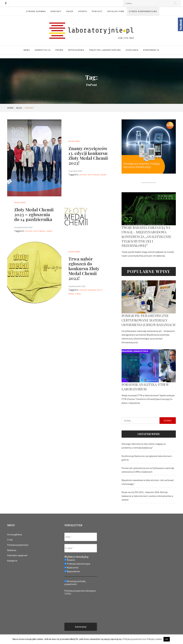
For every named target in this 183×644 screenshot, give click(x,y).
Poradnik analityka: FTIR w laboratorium (145, 387)
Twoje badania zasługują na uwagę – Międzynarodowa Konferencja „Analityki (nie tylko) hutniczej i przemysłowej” (146, 237)
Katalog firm (116, 11)
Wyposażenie (76, 50)
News (27, 50)
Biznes (72, 252)
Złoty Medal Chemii (97, 175)
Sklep (70, 11)
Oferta (83, 11)
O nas (10, 540)
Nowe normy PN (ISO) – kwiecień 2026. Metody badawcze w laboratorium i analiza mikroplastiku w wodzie (147, 496)
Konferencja (151, 50)
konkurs (92, 290)
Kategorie (12, 561)
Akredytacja (43, 50)
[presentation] (76, 609)
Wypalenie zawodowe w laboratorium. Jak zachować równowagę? (148, 482)
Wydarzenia (71, 567)
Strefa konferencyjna (143, 11)
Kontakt (56, 11)
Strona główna (36, 11)
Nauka (72, 141)
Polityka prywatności (18, 545)
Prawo (59, 50)
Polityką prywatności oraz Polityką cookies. (143, 639)
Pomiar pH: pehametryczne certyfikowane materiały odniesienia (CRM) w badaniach (148, 320)
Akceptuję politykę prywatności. (75, 583)
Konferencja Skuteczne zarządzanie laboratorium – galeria (147, 458)
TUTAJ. (68, 594)
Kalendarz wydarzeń (17, 555)
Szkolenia (132, 50)
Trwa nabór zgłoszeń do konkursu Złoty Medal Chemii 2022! (84, 268)
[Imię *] (81, 537)
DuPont (83, 175)
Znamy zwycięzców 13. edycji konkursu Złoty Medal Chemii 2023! (88, 156)
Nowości (70, 560)
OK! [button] (167, 639)
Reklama (12, 550)
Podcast (97, 11)
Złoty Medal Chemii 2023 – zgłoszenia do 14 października (34, 214)
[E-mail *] (81, 548)
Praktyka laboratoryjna (105, 50)
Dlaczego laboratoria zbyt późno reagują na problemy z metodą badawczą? (144, 446)
